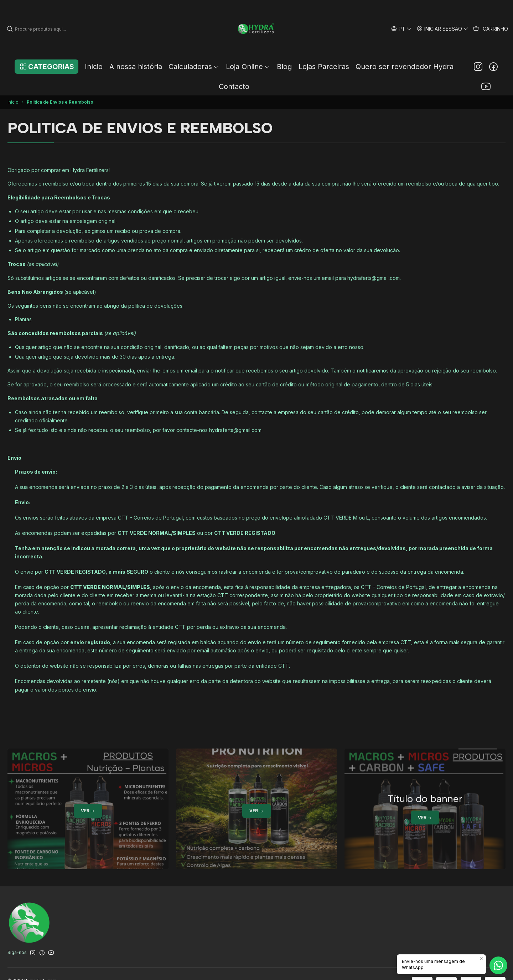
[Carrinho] (491, 29)
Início (13, 102)
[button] (46, 67)
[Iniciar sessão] (443, 29)
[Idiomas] (401, 29)
